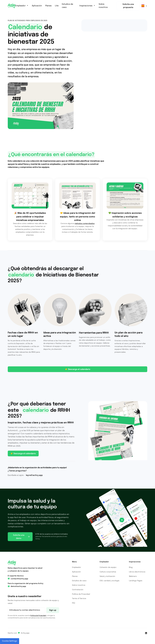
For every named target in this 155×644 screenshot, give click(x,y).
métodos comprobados (85, 224)
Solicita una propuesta (128, 6)
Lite (57, 6)
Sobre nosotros (103, 6)
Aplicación (37, 6)
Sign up (53, 610)
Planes (48, 6)
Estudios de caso (67, 6)
